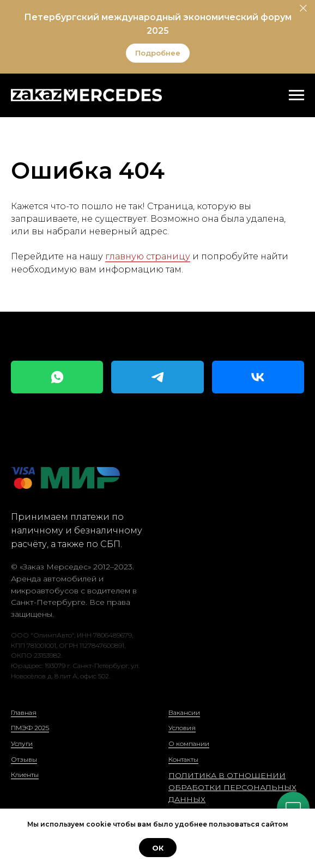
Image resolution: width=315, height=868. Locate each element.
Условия (182, 728)
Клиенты (25, 775)
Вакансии (184, 712)
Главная (24, 712)
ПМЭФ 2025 (30, 728)
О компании (189, 743)
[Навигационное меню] (296, 95)
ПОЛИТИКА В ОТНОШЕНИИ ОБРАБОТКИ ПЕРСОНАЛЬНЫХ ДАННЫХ (232, 787)
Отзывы (24, 759)
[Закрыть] (303, 8)
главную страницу (148, 256)
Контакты (183, 759)
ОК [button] (158, 848)
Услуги (22, 743)
